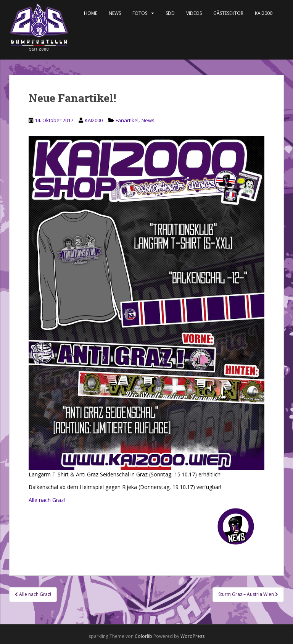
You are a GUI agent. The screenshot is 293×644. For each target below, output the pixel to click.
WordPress (192, 636)
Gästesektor (228, 13)
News (115, 13)
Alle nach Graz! (47, 500)
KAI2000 (264, 13)
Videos (194, 13)
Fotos (140, 13)
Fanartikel (127, 120)
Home (91, 13)
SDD (170, 13)
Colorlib (143, 636)
